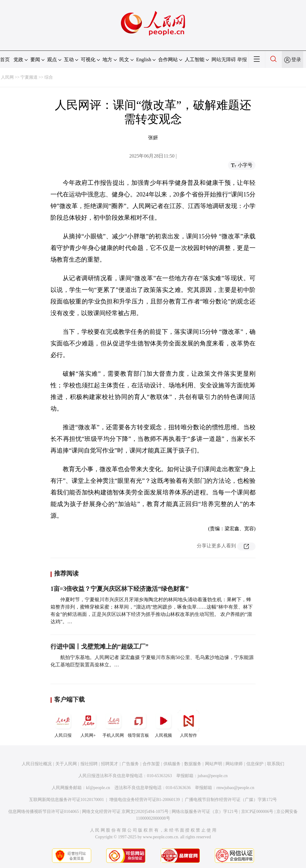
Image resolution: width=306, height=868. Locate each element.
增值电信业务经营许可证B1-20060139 (145, 800)
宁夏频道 (29, 77)
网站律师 (234, 764)
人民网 (7, 77)
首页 (5, 60)
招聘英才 (110, 764)
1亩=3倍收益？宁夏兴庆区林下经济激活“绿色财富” (119, 589)
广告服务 (130, 764)
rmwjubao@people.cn (235, 788)
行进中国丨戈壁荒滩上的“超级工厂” (99, 646)
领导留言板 (138, 724)
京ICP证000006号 (257, 812)
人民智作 (188, 724)
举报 (242, 60)
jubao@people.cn (213, 776)
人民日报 (63, 724)
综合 (49, 77)
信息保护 (255, 764)
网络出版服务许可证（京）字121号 (205, 812)
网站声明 (214, 764)
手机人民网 (113, 724)
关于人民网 (66, 764)
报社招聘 (89, 764)
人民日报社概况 (37, 764)
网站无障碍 (224, 60)
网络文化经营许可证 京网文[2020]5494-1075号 (125, 812)
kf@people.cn (98, 788)
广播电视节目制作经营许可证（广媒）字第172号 (231, 800)
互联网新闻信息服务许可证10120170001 (67, 800)
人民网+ (88, 724)
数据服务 (193, 764)
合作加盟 (151, 764)
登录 (296, 60)
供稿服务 (172, 764)
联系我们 (276, 764)
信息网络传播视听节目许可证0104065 (44, 812)
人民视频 (163, 724)
